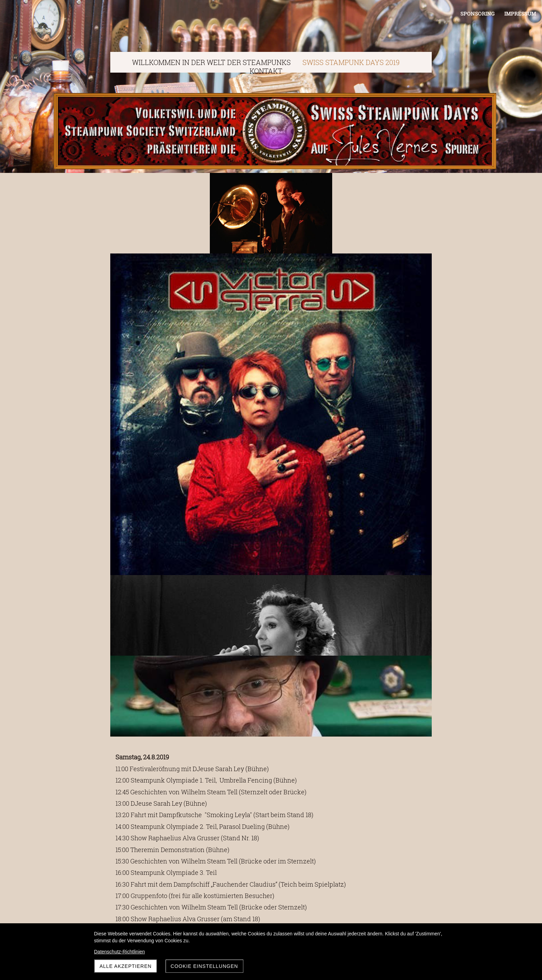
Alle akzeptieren (126, 966)
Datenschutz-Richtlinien (119, 952)
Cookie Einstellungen (204, 966)
